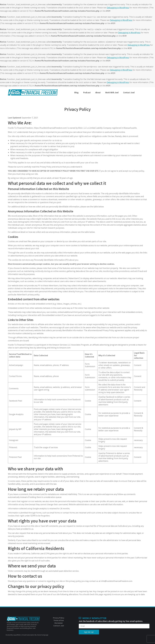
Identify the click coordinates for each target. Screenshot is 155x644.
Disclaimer (59, 623)
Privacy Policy (59, 618)
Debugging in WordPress (118, 8)
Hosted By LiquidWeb (13, 635)
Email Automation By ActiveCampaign (35, 635)
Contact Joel (59, 626)
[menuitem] (76, 94)
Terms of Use (59, 620)
